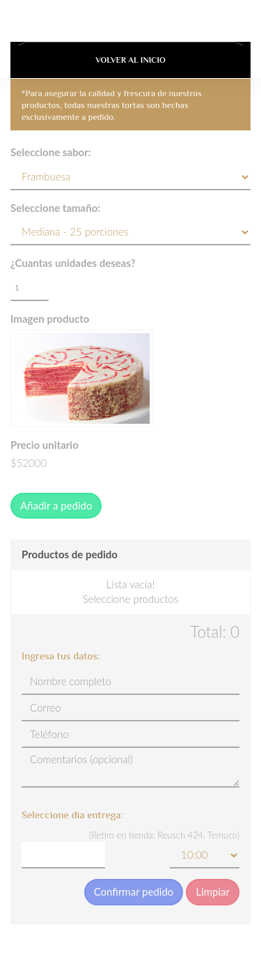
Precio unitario (45, 445)
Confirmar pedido (134, 891)
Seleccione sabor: (51, 152)
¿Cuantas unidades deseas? (73, 263)
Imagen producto (50, 319)
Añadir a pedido (56, 505)
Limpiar (213, 891)
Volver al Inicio (130, 60)
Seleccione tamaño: (55, 208)
